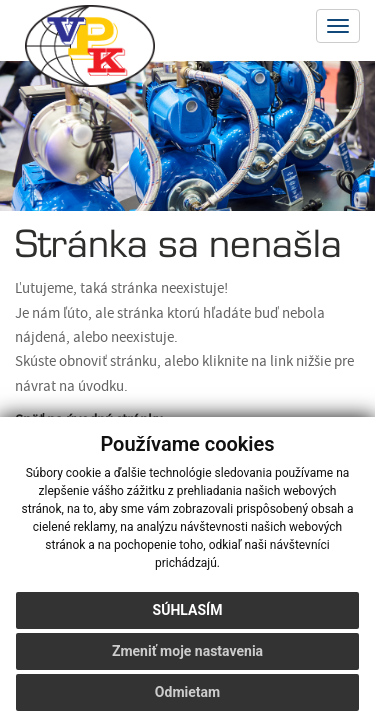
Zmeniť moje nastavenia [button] (187, 651)
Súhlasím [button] (188, 610)
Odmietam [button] (187, 692)
